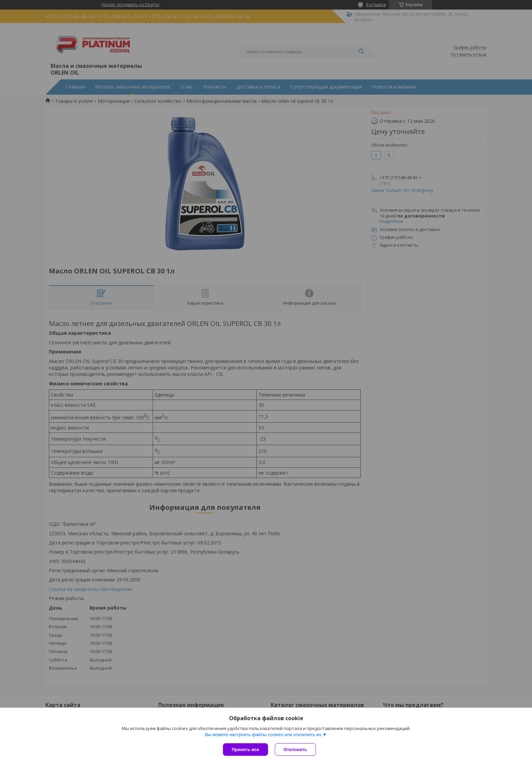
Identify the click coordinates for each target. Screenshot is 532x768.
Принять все (245, 750)
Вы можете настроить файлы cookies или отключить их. (264, 735)
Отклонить (295, 750)
